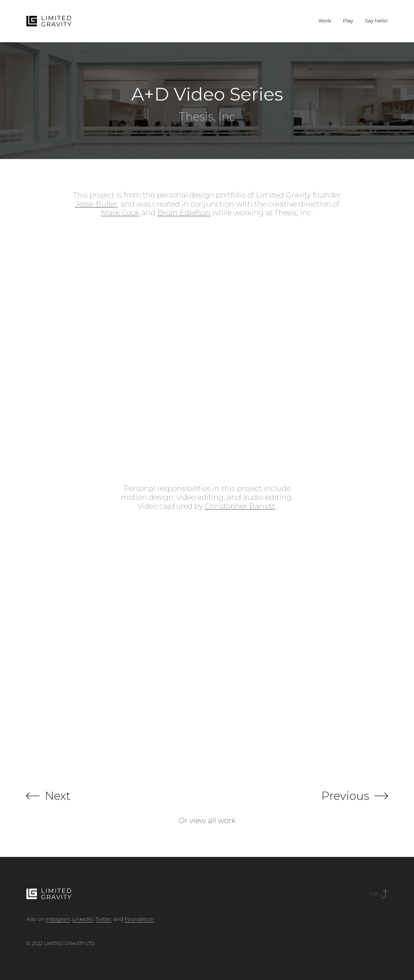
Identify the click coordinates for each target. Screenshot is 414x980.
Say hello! (376, 21)
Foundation (139, 919)
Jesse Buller (96, 204)
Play (348, 21)
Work (325, 21)
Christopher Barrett (240, 506)
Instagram (58, 919)
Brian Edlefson (184, 213)
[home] (49, 21)
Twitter (103, 919)
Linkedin (83, 919)
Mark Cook (120, 213)
